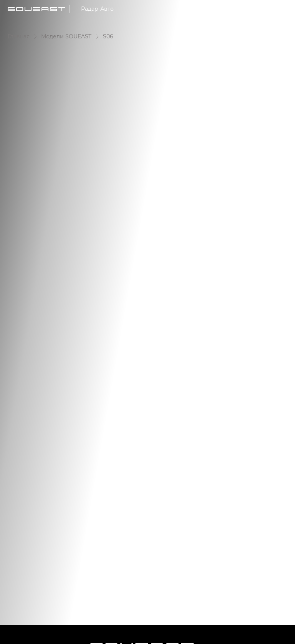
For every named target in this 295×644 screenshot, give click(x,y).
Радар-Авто (97, 9)
